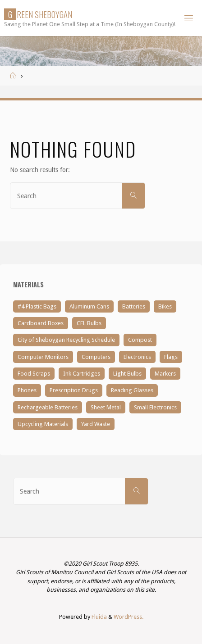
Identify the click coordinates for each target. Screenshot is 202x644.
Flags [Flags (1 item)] (171, 357)
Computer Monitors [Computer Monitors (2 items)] (43, 357)
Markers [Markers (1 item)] (165, 374)
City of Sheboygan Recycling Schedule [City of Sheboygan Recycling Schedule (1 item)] (66, 340)
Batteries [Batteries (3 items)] (134, 306)
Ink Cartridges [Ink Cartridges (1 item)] (82, 374)
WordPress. (129, 617)
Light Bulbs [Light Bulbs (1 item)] (127, 374)
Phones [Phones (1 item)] (27, 390)
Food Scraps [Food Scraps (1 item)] (34, 374)
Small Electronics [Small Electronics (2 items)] (155, 407)
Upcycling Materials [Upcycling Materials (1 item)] (43, 424)
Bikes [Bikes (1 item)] (165, 306)
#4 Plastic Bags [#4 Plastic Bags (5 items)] (37, 306)
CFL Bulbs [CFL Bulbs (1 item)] (89, 323)
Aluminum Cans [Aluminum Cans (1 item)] (89, 306)
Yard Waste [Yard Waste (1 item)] (96, 424)
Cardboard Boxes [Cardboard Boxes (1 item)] (41, 323)
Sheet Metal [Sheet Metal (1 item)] (106, 407)
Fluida (99, 617)
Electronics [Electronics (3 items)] (137, 357)
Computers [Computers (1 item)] (96, 357)
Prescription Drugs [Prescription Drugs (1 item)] (74, 390)
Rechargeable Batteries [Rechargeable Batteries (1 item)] (48, 407)
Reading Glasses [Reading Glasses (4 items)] (132, 390)
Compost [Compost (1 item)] (140, 340)
